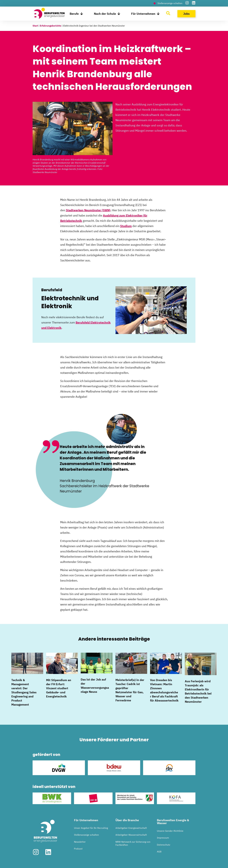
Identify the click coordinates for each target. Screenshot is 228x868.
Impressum (163, 838)
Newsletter (80, 842)
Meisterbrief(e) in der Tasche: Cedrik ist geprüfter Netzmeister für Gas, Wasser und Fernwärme (130, 690)
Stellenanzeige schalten (86, 835)
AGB (159, 852)
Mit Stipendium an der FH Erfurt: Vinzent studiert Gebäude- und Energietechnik (59, 688)
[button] (6, 862)
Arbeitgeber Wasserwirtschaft (131, 835)
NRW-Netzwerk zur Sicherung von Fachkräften (133, 843)
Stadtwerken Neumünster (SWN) (88, 210)
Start (35, 26)
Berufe (76, 14)
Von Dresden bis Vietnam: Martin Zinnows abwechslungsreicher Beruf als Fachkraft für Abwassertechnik (164, 690)
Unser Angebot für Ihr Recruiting (91, 828)
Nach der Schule (107, 14)
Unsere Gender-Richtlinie (170, 831)
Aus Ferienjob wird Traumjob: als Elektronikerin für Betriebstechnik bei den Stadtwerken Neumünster (198, 691)
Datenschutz (164, 845)
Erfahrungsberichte (51, 26)
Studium (126, 226)
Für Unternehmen (145, 14)
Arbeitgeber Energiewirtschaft (131, 828)
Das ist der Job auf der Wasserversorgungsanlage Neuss (95, 686)
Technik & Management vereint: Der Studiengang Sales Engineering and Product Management (24, 692)
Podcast (78, 849)
